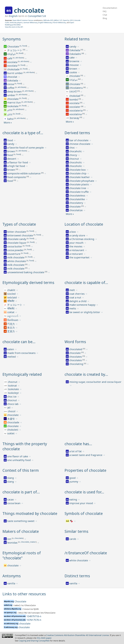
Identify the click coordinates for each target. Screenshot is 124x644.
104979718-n (34, 616)
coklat (11, 312)
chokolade (14, 69)
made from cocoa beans (22, 353)
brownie (75, 61)
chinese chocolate (80, 144)
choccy (74, 155)
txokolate (13, 106)
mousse (74, 65)
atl (9, 408)
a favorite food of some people (26, 148)
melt (72, 290)
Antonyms (12, 576)
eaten (11, 349)
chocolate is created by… (86, 374)
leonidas (13, 543)
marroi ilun (14, 102)
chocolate (29, 10)
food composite (17, 177)
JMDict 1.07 (58, 20)
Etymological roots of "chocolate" (22, 555)
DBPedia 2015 (48, 20)
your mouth (77, 243)
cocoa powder (16, 250)
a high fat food (16, 166)
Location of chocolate (84, 224)
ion (10, 539)
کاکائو (10, 110)
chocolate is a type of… (23, 133)
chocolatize (76, 210)
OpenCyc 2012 (68, 20)
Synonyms (12, 39)
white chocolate (17, 261)
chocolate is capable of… (86, 283)
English (13, 16)
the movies (76, 246)
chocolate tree (78, 188)
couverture (14, 254)
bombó (74, 100)
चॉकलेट (11, 301)
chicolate (75, 76)
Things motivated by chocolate (30, 513)
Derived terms (77, 133)
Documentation (110, 8)
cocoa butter (15, 246)
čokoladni (76, 54)
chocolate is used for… (84, 492)
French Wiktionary (59, 22)
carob (73, 539)
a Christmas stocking (82, 239)
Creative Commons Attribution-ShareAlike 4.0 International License (77, 635)
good (73, 478)
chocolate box (78, 170)
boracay (75, 118)
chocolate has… (78, 444)
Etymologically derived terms (28, 283)
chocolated (76, 349)
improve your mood (81, 503)
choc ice (12, 397)
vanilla (12, 583)
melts (73, 308)
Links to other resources (24, 594)
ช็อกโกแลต (13, 320)
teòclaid (12, 297)
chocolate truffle (79, 192)
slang (11, 478)
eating (74, 499)
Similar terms (76, 531)
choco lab (13, 404)
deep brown (15, 91)
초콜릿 (11, 419)
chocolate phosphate (82, 181)
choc (72, 148)
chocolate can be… (19, 342)
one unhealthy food (19, 460)
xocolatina (76, 114)
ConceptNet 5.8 (37, 16)
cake (72, 58)
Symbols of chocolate (84, 513)
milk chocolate (16, 257)
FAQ (105, 11)
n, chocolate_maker (27, 542)
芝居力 (11, 331)
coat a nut (76, 297)
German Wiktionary (30, 22)
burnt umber (15, 73)
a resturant (76, 254)
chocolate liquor (17, 243)
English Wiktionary (45, 22)
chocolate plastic (80, 184)
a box (73, 232)
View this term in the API (14, 27)
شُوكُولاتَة (12, 54)
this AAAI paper (44, 638)
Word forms (75, 342)
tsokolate (14, 389)
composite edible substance (24, 173)
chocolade (14, 422)
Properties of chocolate (85, 470)
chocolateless (78, 196)
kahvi (11, 119)
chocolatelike (77, 199)
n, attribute (18, 58)
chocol (12, 411)
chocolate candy (17, 239)
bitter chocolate (17, 232)
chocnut (74, 159)
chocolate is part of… (21, 492)
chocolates (76, 357)
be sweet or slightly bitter (85, 312)
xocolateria (76, 111)
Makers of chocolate (21, 531)
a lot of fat (76, 451)
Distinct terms (77, 576)
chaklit (12, 290)
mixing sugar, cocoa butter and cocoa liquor (95, 382)
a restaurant (77, 250)
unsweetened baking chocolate (26, 272)
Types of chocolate (19, 224)
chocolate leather (80, 177)
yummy (74, 482)
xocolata (13, 62)
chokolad (75, 96)
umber (12, 95)
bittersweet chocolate (20, 235)
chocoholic (76, 162)
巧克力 (11, 324)
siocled (12, 294)
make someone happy (83, 305)
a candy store (78, 235)
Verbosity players (16, 22)
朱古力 (11, 328)
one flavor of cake (18, 456)
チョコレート (15, 50)
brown (74, 69)
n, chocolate (18, 538)
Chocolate (13, 47)
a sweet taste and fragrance (86, 455)
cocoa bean (14, 503)
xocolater (75, 107)
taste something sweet (21, 521)
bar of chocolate (79, 140)
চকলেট (73, 92)
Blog (105, 18)
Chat (105, 15)
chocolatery (76, 203)
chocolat (13, 77)
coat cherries (77, 294)
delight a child (78, 301)
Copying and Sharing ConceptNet (34, 641)
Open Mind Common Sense (23, 20)
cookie (73, 72)
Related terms (77, 39)
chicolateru (76, 88)
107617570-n (34, 620)
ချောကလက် (13, 316)
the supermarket (80, 257)
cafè (10, 58)
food (10, 140)
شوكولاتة (74, 80)
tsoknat (13, 386)
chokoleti (13, 430)
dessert (12, 159)
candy (73, 47)
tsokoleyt (14, 393)
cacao (11, 499)
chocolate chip (78, 173)
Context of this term (21, 470)
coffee (11, 88)
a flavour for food (18, 162)
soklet (11, 433)
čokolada (13, 80)
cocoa (11, 84)
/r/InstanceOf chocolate (86, 553)
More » (8, 123)
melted (12, 357)
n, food (23, 46)
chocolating (77, 364)
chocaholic (76, 151)
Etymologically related (22, 374)
